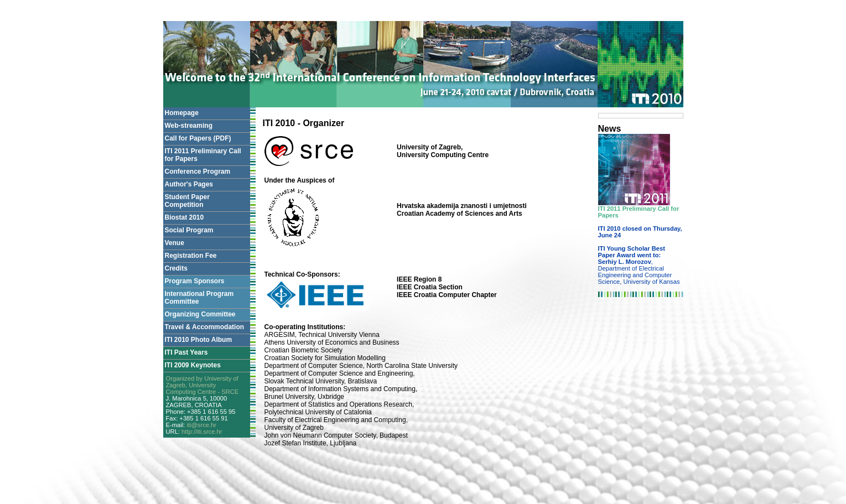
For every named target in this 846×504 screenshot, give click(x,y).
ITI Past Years (186, 352)
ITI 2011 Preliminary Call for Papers (203, 155)
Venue (175, 243)
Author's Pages (189, 184)
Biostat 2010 (185, 217)
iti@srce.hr (201, 425)
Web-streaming (189, 126)
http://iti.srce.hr (202, 432)
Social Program (189, 230)
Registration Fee (191, 256)
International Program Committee (199, 298)
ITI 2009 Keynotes (193, 365)
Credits (176, 268)
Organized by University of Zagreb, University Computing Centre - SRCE (203, 385)
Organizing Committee (200, 314)
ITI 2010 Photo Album (199, 340)
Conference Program (198, 172)
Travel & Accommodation (205, 327)
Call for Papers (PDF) (198, 138)
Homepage (182, 113)
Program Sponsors (195, 281)
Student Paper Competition (187, 201)
